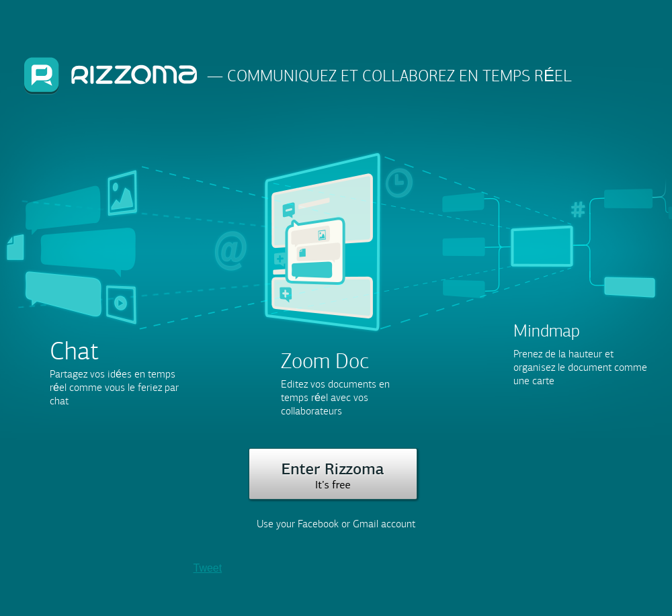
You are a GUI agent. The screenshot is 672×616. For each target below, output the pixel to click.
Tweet (208, 568)
